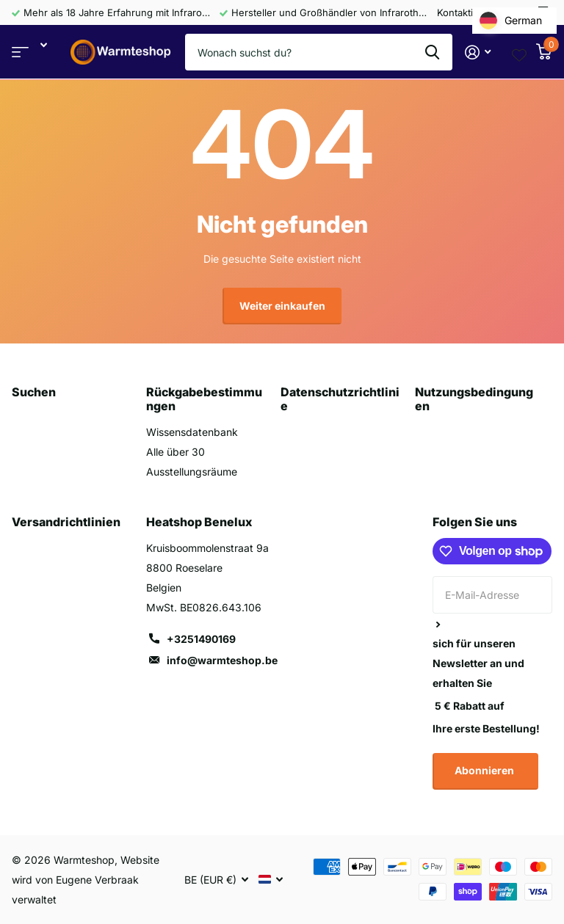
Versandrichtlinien (66, 522)
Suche (432, 52)
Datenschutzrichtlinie (340, 399)
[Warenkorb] (543, 52)
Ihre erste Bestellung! (486, 728)
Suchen (34, 392)
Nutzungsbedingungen (474, 399)
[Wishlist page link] (519, 52)
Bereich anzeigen (20, 52)
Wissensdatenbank (192, 432)
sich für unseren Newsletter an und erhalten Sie (478, 663)
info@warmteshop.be (222, 660)
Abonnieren (485, 770)
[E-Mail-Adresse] (492, 594)
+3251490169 (201, 639)
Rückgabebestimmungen (204, 399)
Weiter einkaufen (282, 306)
